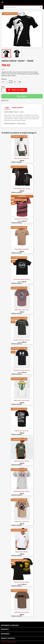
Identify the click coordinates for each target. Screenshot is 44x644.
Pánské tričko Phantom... (22, 219)
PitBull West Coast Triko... (22, 310)
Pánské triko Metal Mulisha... (22, 279)
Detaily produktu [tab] (17, 107)
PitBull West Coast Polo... (22, 249)
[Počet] (3, 90)
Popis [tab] (7, 107)
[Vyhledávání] (23, 7)
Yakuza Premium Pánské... (22, 582)
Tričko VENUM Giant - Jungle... (22, 189)
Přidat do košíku (17, 90)
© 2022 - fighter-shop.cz (9, 642)
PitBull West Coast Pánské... (22, 400)
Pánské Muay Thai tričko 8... (22, 491)
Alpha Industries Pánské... (22, 158)
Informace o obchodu (10, 625)
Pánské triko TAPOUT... (22, 552)
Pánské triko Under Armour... (22, 340)
